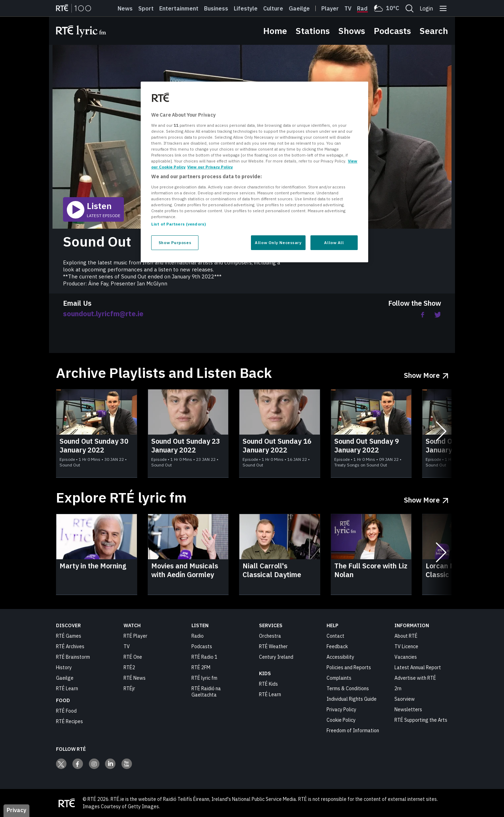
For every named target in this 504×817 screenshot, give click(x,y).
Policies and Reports (349, 667)
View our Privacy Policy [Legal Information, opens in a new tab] (210, 167)
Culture (273, 8)
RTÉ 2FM (201, 667)
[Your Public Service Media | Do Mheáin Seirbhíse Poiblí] (66, 803)
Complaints (339, 678)
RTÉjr (129, 688)
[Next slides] (441, 433)
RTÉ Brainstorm (73, 657)
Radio (365, 8)
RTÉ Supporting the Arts (421, 720)
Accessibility (340, 657)
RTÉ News (135, 678)
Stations (313, 31)
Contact (335, 636)
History (64, 667)
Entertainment (179, 8)
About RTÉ (406, 636)
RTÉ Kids (268, 684)
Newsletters (408, 709)
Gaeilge (299, 8)
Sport (146, 8)
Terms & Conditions (348, 688)
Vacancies (406, 657)
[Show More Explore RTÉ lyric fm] (426, 497)
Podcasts (392, 31)
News (125, 8)
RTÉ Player (135, 636)
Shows (352, 31)
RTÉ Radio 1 (204, 657)
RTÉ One (133, 657)
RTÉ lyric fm (204, 678)
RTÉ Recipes (69, 721)
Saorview (405, 699)
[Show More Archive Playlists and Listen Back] (426, 373)
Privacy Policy (341, 709)
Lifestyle (246, 8)
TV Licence (406, 646)
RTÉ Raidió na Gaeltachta (206, 692)
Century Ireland (276, 657)
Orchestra (270, 636)
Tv (348, 8)
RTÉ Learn (67, 688)
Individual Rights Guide (352, 699)
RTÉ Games (69, 636)
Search (434, 31)
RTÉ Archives (70, 646)
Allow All (334, 243)
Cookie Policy (341, 720)
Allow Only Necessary (278, 243)
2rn (398, 688)
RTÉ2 (129, 667)
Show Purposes (175, 243)
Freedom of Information (353, 731)
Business (216, 8)
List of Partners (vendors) (178, 224)
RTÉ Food (66, 711)
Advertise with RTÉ (415, 678)
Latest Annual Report (418, 667)
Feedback (337, 646)
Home (275, 31)
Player (330, 8)
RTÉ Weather (273, 646)
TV (127, 646)
